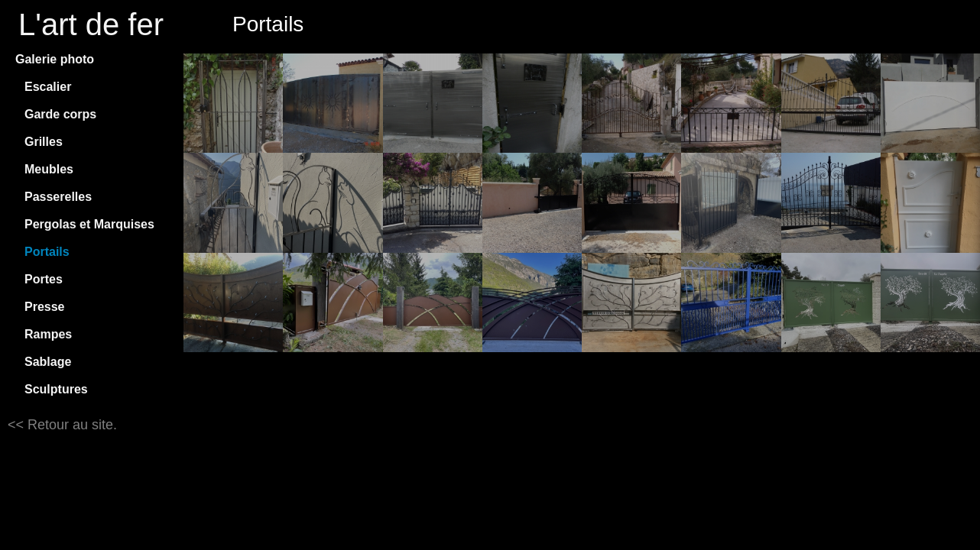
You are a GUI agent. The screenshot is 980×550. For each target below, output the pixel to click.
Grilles (44, 142)
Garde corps (60, 114)
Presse (45, 307)
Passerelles (58, 197)
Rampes (48, 334)
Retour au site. (70, 425)
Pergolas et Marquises (89, 224)
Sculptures (56, 389)
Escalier (48, 87)
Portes (44, 279)
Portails (47, 252)
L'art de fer (91, 24)
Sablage (48, 362)
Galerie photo (55, 59)
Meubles (49, 169)
